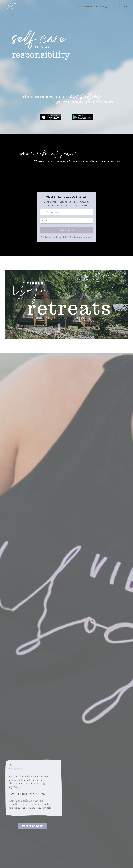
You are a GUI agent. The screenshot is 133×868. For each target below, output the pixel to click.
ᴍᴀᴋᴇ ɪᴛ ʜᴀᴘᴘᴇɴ (66, 230)
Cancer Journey (84, 7)
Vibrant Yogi (101, 7)
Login (125, 7)
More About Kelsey (33, 826)
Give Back (115, 7)
